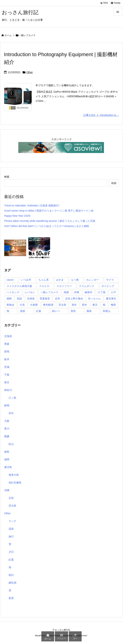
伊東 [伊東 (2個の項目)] (77, 292)
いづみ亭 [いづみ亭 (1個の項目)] (26, 280)
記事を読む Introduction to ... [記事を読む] (101, 115)
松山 (11, 444)
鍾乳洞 (12, 583)
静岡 (7, 405)
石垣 (11, 498)
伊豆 (11, 413)
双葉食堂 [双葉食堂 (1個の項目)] (45, 299)
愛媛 (7, 436)
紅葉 (11, 560)
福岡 (7, 459)
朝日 (11, 575)
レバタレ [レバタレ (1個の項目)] (30, 292)
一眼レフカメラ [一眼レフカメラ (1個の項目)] (49, 292)
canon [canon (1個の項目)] (10, 280)
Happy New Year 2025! (17, 216)
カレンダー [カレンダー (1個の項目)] (92, 280)
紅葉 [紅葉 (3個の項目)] (39, 311)
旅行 (11, 536)
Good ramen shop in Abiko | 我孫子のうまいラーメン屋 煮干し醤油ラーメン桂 (49, 211)
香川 (7, 429)
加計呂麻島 (15, 483)
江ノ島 (12, 398)
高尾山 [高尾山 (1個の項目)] (107, 311)
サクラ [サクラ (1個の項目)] (110, 280)
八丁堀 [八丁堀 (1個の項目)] (102, 292)
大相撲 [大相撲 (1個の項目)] (34, 305)
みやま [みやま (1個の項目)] (60, 280)
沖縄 (7, 490)
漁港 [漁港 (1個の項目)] (23, 311)
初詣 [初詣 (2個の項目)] (19, 299)
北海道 (8, 336)
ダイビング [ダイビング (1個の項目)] (108, 286)
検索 (7, 177)
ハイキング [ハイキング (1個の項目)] (13, 292)
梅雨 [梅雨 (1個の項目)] (113, 305)
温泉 (11, 529)
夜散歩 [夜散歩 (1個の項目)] (10, 305)
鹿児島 (8, 467)
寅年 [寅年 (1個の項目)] (74, 305)
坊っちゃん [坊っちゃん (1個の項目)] (94, 299)
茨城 (7, 367)
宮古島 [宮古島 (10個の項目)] (62, 305)
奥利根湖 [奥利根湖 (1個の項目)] (48, 305)
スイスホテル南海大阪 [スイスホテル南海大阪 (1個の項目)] (19, 286)
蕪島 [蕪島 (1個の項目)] (89, 311)
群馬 (7, 352)
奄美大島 (14, 475)
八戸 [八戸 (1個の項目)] (113, 292)
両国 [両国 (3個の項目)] (66, 292)
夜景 (11, 598)
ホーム (8, 35)
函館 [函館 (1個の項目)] (9, 299)
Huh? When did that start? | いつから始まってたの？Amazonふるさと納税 (47, 226)
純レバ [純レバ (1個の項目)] (56, 311)
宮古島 (12, 506)
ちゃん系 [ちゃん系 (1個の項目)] (44, 280)
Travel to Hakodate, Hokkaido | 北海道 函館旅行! (32, 205)
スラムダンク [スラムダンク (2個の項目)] (87, 286)
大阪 (7, 421)
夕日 (11, 552)
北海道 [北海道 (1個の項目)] (31, 299)
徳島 (7, 452)
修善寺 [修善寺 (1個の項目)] (88, 292)
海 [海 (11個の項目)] (8, 311)
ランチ (12, 521)
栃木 (7, 359)
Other (30, 72)
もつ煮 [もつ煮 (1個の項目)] (75, 280)
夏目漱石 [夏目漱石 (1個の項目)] (111, 299)
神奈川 (8, 390)
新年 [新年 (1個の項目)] (85, 305)
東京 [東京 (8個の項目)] (95, 305)
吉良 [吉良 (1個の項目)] (57, 299)
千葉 (7, 375)
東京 (7, 382)
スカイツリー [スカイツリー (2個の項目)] (64, 286)
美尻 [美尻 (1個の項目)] (73, 311)
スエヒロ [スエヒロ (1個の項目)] (44, 286)
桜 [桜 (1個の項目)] (104, 305)
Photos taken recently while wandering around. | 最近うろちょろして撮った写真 (50, 221)
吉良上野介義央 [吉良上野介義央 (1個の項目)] (74, 299)
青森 (7, 344)
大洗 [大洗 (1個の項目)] (22, 305)
